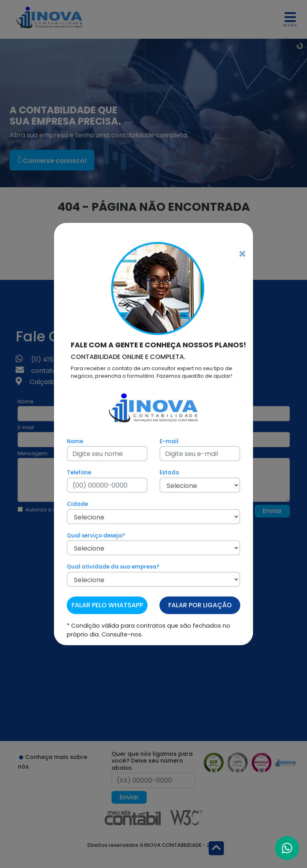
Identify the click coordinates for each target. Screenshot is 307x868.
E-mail (169, 441)
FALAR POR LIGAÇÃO (200, 605)
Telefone (79, 473)
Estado (169, 473)
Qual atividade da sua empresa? (113, 567)
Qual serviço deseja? (96, 536)
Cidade (77, 504)
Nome (75, 441)
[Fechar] (242, 254)
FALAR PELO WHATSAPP (107, 605)
